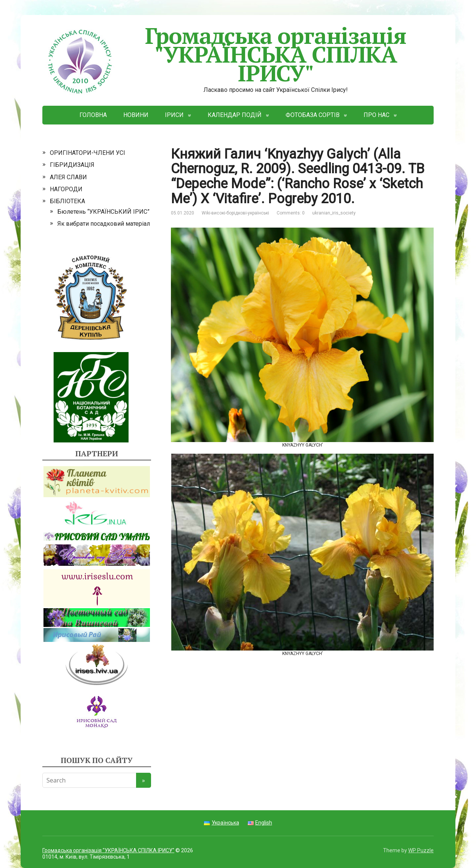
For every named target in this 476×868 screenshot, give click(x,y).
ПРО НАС (376, 115)
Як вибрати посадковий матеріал (104, 224)
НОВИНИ (136, 115)
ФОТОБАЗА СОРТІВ (313, 115)
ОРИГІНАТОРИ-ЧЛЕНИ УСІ (88, 153)
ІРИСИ (174, 115)
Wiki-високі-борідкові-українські (235, 213)
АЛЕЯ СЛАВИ (68, 177)
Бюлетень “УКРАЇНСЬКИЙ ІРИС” (103, 212)
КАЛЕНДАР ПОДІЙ (235, 115)
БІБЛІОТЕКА (67, 201)
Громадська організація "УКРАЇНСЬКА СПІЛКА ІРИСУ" (224, 54)
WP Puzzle (421, 850)
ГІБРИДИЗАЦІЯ (72, 165)
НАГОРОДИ (66, 189)
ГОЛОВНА (93, 115)
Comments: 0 (291, 213)
